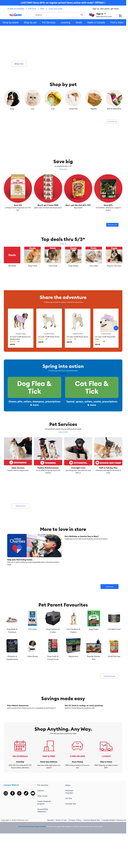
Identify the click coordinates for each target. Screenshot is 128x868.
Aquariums (73, 664)
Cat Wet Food (114, 637)
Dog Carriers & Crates (53, 638)
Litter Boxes (32, 664)
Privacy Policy (76, 851)
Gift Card (32, 9)
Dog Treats (73, 266)
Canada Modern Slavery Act (114, 851)
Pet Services (43, 816)
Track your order (55, 9)
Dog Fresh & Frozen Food (53, 665)
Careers (41, 822)
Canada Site (71, 835)
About (68, 816)
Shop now (63, 169)
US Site (69, 830)
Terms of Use (61, 851)
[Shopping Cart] (122, 16)
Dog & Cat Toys (114, 266)
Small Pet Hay (114, 664)
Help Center (43, 827)
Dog (12, 109)
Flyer (42, 9)
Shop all (63, 244)
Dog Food (32, 266)
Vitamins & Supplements (12, 665)
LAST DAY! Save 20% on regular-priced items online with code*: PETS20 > (63, 3)
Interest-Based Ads (92, 851)
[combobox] (59, 15)
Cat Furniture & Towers (73, 638)
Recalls (51, 851)
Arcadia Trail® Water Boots (49, 337)
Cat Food (53, 266)
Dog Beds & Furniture (12, 638)
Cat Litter (94, 266)
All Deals (12, 266)
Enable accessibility (16, 9)
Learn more (63, 440)
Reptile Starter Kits (94, 665)
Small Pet (73, 109)
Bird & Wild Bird (114, 109)
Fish (53, 109)
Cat (32, 109)
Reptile (94, 109)
